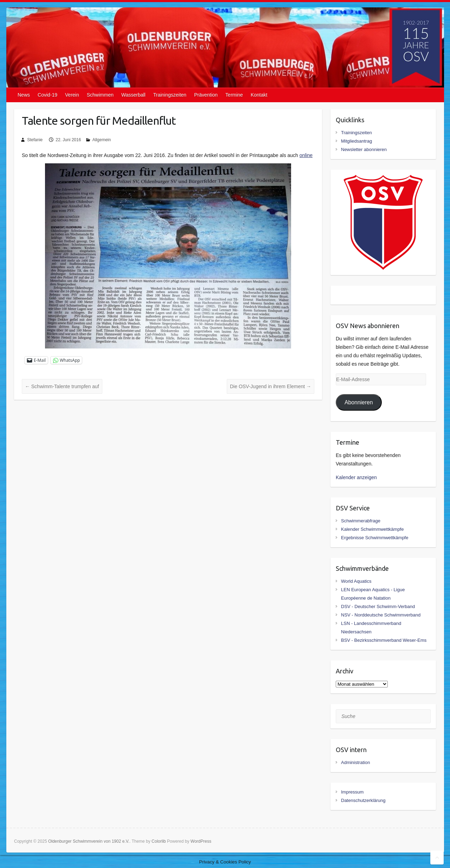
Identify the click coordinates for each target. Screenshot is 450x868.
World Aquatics (356, 581)
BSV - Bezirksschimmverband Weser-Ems (384, 640)
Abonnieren (359, 402)
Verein (72, 95)
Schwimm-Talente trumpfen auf (62, 386)
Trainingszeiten (170, 95)
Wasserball (133, 95)
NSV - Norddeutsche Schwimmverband (381, 615)
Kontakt (259, 95)
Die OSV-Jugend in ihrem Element (271, 386)
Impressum (352, 792)
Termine (234, 95)
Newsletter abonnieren (364, 149)
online (306, 155)
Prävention (206, 95)
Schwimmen (100, 95)
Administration (355, 762)
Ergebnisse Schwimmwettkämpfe (375, 538)
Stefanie (35, 140)
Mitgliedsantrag (356, 141)
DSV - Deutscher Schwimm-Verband (378, 606)
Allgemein (102, 140)
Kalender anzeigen (356, 477)
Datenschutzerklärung (363, 800)
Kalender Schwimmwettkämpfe (372, 529)
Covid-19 (47, 95)
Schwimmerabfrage (361, 521)
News (24, 95)
